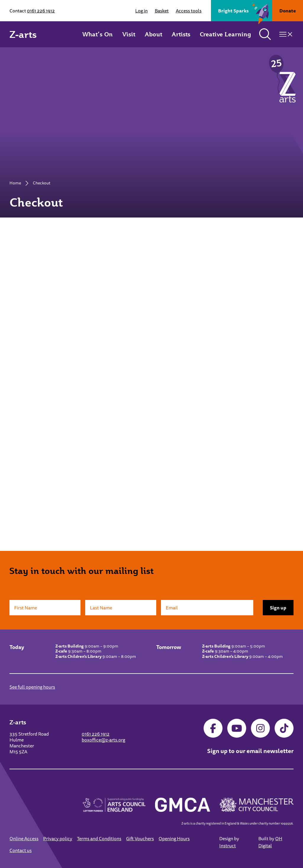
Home (15, 183)
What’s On (97, 34)
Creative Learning (225, 34)
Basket (162, 11)
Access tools (189, 11)
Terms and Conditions (99, 838)
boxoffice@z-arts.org (103, 740)
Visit (129, 34)
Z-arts (23, 34)
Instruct (228, 846)
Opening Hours (174, 838)
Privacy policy (58, 838)
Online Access (24, 838)
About (153, 34)
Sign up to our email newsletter (250, 751)
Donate (288, 11)
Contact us (21, 850)
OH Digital (270, 842)
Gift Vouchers (140, 838)
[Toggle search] (265, 34)
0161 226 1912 (41, 11)
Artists (181, 34)
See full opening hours (32, 687)
